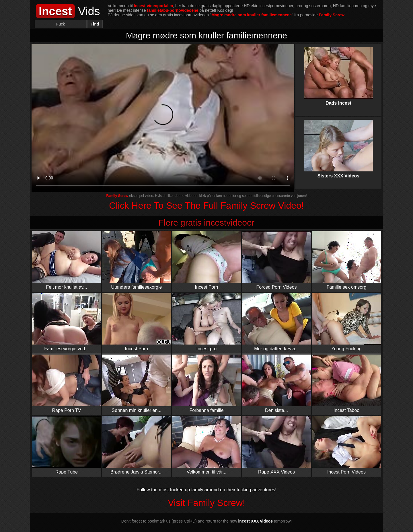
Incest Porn (206, 260)
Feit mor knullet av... (67, 260)
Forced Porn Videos (276, 260)
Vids (68, 11)
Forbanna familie (206, 384)
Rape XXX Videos (276, 445)
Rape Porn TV (67, 384)
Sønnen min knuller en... (137, 384)
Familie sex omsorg (346, 260)
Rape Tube (67, 445)
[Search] (61, 24)
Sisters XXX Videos (338, 144)
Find (95, 24)
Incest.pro (206, 322)
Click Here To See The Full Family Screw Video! (206, 206)
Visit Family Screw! (206, 503)
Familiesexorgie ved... (67, 322)
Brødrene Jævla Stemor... (137, 445)
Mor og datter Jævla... (276, 322)
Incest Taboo (346, 384)
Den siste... (276, 384)
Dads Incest (338, 71)
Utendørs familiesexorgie (137, 260)
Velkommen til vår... (206, 445)
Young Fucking (346, 322)
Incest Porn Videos (346, 445)
